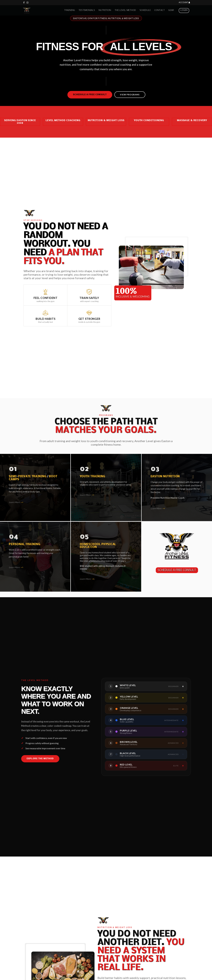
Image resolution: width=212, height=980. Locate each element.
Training (70, 10)
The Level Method (125, 10)
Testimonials (87, 10)
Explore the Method (40, 759)
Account (184, 3)
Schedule (145, 10)
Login (184, 10)
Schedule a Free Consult (90, 95)
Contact (160, 10)
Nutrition (105, 10)
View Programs (130, 95)
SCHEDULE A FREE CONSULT (177, 570)
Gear (171, 10)
